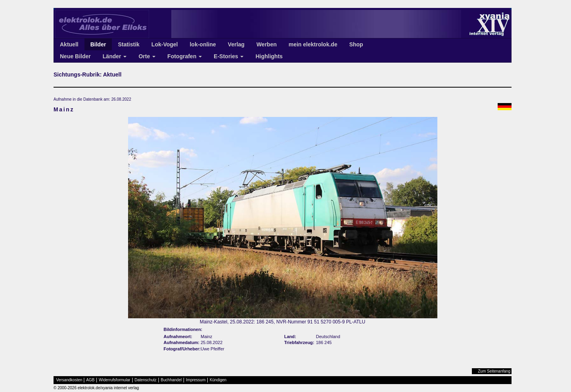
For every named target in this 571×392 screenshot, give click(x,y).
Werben (267, 44)
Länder (115, 56)
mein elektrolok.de (313, 44)
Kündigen (218, 380)
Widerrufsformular (114, 380)
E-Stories (229, 56)
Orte (147, 56)
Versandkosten (69, 380)
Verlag (236, 44)
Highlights (269, 56)
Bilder (98, 44)
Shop (356, 44)
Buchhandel (171, 380)
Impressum (196, 380)
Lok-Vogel (165, 44)
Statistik (128, 44)
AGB (90, 380)
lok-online (203, 44)
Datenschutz (146, 380)
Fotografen (185, 56)
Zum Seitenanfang (494, 371)
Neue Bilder (75, 56)
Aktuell (69, 44)
